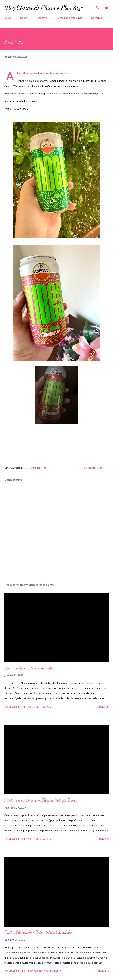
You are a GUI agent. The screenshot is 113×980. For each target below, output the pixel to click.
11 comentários (39, 839)
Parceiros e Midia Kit (69, 18)
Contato (42, 18)
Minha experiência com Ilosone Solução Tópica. (41, 800)
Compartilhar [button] (94, 468)
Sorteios (97, 18)
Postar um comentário (45, 971)
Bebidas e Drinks (35, 468)
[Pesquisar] (98, 7)
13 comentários (39, 707)
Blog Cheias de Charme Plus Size (44, 8)
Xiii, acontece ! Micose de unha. (30, 668)
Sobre (24, 18)
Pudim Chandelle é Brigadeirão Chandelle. (39, 932)
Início (8, 18)
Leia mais (103, 707)
